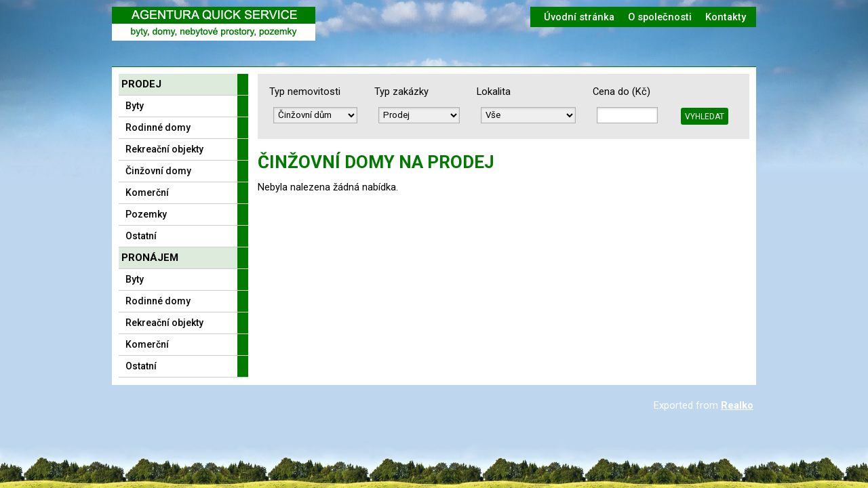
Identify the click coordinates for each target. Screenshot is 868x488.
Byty (135, 106)
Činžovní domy (158, 171)
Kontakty (726, 17)
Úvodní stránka (579, 17)
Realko (737, 405)
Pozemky (146, 214)
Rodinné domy (158, 127)
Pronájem (150, 258)
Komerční (147, 192)
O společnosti (660, 17)
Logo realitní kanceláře (214, 24)
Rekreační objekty (164, 149)
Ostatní (141, 236)
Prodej (141, 84)
